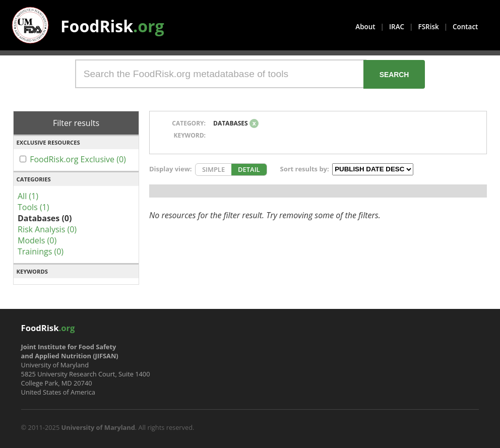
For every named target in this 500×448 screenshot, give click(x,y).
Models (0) (37, 240)
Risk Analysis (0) (47, 229)
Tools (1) (33, 207)
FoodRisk (112, 26)
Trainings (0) (41, 251)
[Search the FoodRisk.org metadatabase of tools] (221, 74)
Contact (465, 27)
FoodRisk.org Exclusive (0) (78, 159)
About (365, 27)
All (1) (28, 196)
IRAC (397, 27)
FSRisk (429, 27)
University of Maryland (98, 427)
